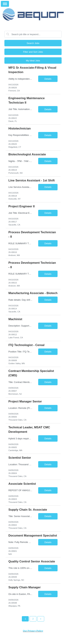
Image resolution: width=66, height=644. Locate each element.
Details (48, 79)
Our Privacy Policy (33, 631)
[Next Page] (41, 619)
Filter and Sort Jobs (33, 52)
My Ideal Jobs (33, 61)
